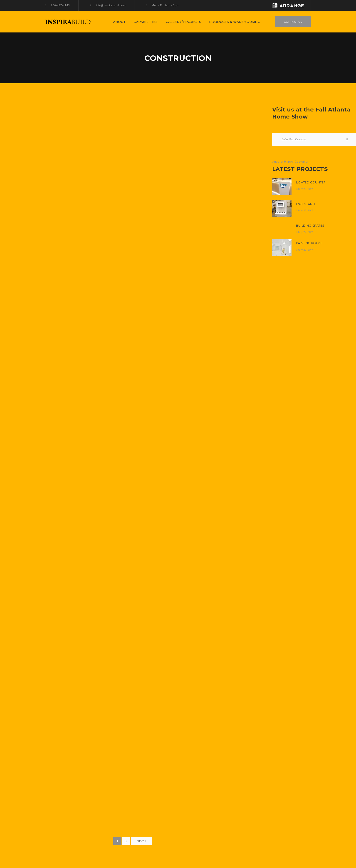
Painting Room (309, 243)
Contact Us (293, 22)
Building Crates (310, 225)
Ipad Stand (306, 204)
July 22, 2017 (305, 189)
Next (141, 841)
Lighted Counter (311, 182)
